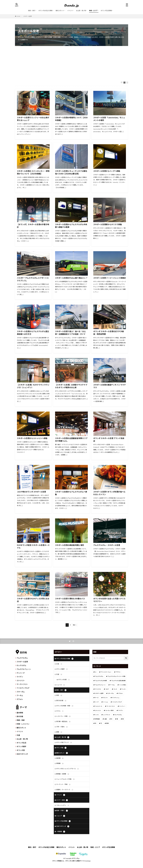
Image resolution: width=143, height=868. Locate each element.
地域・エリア (93, 11)
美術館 (60, 758)
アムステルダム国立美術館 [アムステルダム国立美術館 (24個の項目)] (118, 681)
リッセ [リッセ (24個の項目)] (97, 715)
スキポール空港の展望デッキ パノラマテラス (110, 386)
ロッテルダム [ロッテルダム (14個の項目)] (118, 715)
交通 (18, 735)
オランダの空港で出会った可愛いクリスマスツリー (109, 600)
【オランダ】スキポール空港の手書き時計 (33, 226)
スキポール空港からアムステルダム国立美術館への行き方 (33, 333)
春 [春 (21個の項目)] (123, 719)
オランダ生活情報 (106, 11)
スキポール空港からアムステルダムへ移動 (71, 493)
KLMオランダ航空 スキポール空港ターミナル (33, 546)
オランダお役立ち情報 (45, 11)
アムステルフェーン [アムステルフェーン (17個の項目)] (100, 685)
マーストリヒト (22, 684)
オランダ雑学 (21, 746)
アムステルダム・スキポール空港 (107, 545)
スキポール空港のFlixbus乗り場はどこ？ (71, 278)
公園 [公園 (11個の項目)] (105, 719)
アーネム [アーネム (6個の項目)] (112, 685)
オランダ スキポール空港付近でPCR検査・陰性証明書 (109, 333)
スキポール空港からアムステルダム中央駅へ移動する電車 (71, 226)
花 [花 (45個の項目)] (101, 723)
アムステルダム (22, 658)
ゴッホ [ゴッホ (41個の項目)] (115, 689)
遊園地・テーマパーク (65, 790)
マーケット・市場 (63, 784)
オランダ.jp (76, 858)
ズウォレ (20, 699)
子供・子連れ (62, 727)
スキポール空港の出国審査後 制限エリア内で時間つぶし (71, 440)
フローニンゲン (63, 805)
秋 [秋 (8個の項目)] (96, 723)
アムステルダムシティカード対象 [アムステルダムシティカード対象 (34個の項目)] (117, 676)
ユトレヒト (21, 680)
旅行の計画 (61, 701)
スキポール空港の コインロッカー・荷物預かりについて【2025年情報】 (33, 172)
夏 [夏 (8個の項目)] (117, 719)
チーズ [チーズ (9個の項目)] (97, 698)
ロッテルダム (21, 665)
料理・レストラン (23, 724)
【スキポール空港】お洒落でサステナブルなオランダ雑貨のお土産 (71, 386)
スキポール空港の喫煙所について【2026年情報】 (71, 119)
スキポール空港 (27, 16)
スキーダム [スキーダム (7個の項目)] (111, 693)
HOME (19, 16)
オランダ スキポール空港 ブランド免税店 (109, 440)
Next (74, 625)
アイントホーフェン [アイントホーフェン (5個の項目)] (106, 672)
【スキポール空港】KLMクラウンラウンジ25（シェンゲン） (33, 386)
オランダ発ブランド (64, 743)
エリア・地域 (62, 800)
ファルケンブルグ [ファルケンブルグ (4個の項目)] (117, 702)
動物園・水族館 (63, 774)
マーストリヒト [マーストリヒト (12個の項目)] (111, 706)
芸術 (59, 695)
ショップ (61, 816)
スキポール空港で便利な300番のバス (70, 599)
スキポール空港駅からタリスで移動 (108, 224)
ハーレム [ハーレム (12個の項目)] (105, 702)
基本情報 (20, 713)
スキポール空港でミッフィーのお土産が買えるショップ (33, 119)
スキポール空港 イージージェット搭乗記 (110, 278)
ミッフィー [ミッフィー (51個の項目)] (122, 706)
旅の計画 (20, 716)
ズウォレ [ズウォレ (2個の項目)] (121, 693)
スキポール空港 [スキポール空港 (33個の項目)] (99, 693)
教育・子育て (62, 811)
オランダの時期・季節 (65, 706)
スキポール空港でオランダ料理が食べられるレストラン (109, 493)
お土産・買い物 (81, 11)
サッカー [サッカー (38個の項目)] (124, 689)
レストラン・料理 (63, 716)
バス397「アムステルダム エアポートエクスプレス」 (33, 279)
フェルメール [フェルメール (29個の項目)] (99, 706)
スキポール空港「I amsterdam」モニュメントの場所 (109, 119)
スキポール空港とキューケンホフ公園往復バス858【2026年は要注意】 (71, 172)
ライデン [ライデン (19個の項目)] (121, 710)
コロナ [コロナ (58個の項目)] (107, 689)
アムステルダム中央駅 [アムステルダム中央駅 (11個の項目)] (101, 681)
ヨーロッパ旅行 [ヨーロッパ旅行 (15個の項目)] (110, 710)
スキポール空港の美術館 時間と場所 (70, 545)
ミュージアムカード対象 (65, 779)
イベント (70, 11)
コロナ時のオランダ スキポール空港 (31, 492)
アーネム (20, 695)
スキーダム (21, 692)
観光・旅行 (32, 11)
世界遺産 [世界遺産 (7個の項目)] (97, 719)
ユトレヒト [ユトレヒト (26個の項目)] (98, 710)
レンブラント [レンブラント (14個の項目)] (107, 715)
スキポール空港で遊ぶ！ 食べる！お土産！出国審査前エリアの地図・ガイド (70, 333)
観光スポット (60, 11)
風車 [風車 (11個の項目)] (107, 723)
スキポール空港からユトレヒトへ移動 (32, 438)
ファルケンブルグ (23, 688)
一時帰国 (61, 832)
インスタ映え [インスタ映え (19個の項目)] (123, 685)
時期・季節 (21, 720)
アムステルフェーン (24, 669)
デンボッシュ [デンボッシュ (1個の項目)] (116, 698)
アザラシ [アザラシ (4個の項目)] (118, 672)
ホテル (60, 711)
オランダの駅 (64, 680)
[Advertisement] (72, 62)
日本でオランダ (22, 754)
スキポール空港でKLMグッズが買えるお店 (33, 600)
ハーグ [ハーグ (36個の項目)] (97, 702)
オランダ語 (21, 750)
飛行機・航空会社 (63, 722)
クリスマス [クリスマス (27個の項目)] (98, 689)
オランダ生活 (21, 743)
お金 (59, 664)
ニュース (61, 685)
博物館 (60, 764)
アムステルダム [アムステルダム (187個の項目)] (99, 676)
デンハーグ (21, 673)
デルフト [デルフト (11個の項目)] (105, 698)
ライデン (20, 677)
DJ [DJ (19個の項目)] (96, 672)
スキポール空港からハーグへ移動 (107, 171)
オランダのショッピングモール (68, 769)
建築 (59, 732)
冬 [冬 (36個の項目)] (112, 719)
